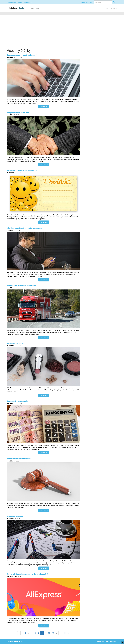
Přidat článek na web (86, 2)
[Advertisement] (62, 31)
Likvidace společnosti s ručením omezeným (24, 228)
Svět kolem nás (11, 576)
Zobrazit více (44, 107)
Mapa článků (113, 642)
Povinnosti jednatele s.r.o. (17, 516)
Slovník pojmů (28, 2)
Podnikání (10, 115)
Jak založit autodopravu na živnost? (21, 286)
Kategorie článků (36, 8)
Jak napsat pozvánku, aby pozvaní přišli (23, 170)
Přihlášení (106, 8)
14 (65, 633)
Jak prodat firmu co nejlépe (18, 113)
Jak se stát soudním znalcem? (19, 459)
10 (49, 633)
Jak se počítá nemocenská (17, 401)
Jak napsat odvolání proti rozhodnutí (22, 55)
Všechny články (12, 2)
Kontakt (20, 2)
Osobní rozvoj (11, 57)
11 (53, 633)
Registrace (114, 8)
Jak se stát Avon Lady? (16, 343)
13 (61, 633)
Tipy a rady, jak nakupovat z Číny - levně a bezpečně (27, 574)
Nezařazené (11, 173)
